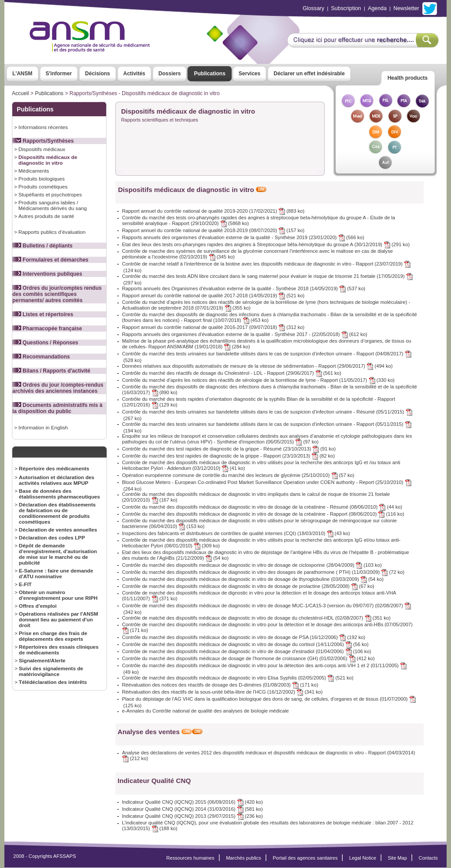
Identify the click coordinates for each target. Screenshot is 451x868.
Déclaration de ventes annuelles (58, 530)
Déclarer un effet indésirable (309, 74)
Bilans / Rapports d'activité (51, 371)
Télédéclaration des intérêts (53, 682)
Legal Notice (363, 858)
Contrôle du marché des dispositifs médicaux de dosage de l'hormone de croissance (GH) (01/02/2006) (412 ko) (248, 658)
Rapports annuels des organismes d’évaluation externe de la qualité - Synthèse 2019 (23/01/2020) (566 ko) (243, 237)
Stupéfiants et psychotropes (50, 194)
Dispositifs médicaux (42, 149)
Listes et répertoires (43, 314)
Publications (209, 74)
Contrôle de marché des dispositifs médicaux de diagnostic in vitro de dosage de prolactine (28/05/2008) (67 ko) (248, 586)
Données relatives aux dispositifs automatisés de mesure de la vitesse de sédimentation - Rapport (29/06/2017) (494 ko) (257, 366)
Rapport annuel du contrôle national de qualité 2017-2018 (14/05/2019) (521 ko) (213, 295)
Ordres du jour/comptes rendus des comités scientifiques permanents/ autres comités (57, 294)
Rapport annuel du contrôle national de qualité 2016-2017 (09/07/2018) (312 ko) (213, 327)
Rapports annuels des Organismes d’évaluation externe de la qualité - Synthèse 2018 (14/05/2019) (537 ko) (244, 288)
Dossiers (170, 74)
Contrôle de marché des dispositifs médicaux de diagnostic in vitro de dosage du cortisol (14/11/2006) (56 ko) (245, 644)
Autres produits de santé (46, 216)
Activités (134, 74)
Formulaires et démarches (50, 260)
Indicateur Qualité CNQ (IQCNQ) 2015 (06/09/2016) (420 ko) (192, 802)
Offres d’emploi (38, 606)
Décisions (98, 74)
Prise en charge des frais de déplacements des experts (53, 636)
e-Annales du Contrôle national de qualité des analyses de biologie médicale (205, 711)
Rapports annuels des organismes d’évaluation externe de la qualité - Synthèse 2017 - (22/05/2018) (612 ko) (245, 334)
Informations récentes (43, 127)
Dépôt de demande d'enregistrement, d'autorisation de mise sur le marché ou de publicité (58, 554)
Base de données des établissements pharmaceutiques (59, 494)
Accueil (20, 93)
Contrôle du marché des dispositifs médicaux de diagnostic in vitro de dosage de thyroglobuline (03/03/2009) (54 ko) (253, 579)
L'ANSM (22, 74)
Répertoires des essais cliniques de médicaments (59, 650)
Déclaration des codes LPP (52, 537)
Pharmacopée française (47, 329)
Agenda (377, 8)
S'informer (59, 74)
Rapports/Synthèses (43, 141)
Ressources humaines (190, 858)
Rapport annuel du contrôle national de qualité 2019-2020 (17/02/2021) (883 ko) (213, 211)
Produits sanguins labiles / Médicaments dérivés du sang (53, 205)
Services (250, 74)
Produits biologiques (42, 179)
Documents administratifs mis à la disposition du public (57, 408)
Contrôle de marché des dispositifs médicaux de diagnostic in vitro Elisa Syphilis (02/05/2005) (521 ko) (238, 678)
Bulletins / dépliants (43, 246)
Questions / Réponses (45, 343)
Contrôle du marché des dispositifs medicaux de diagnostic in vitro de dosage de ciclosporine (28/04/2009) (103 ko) (252, 565)
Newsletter (406, 8)
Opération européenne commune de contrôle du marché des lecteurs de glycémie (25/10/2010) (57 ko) (238, 475)
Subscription (346, 8)
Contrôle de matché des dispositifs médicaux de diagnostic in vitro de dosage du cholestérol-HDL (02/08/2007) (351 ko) (256, 618)
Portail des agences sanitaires (305, 858)
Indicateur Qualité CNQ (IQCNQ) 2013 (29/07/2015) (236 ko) (192, 816)
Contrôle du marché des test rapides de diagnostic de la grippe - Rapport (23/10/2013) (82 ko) (228, 456)
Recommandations (41, 357)
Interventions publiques (47, 274)
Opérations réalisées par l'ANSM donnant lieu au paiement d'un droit (59, 619)
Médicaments (34, 171)
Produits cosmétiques (43, 187)
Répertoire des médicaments (54, 468)
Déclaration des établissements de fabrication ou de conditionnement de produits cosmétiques (57, 513)
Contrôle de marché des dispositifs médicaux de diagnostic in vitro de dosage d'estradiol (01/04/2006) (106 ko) (247, 651)
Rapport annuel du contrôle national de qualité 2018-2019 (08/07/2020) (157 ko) (213, 230)
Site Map (398, 858)
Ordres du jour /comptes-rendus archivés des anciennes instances (58, 388)
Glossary (313, 8)
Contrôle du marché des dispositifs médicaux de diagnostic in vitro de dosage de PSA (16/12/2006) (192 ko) (244, 637)
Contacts (428, 858)
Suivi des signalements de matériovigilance (51, 671)
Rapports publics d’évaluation (52, 232)
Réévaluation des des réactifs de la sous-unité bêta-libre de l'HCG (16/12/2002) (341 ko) (222, 692)
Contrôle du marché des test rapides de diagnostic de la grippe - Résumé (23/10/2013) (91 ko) (229, 449)
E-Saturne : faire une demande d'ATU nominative (56, 573)
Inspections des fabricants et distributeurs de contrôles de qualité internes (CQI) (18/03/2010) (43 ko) (236, 533)
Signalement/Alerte (42, 660)
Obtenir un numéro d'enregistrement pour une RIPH (58, 595)
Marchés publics (244, 858)
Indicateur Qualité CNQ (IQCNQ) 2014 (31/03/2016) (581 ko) (192, 809)
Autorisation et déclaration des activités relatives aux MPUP (57, 480)
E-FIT (25, 584)
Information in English (43, 427)
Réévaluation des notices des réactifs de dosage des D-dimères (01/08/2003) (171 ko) (220, 685)
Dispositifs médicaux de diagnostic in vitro (48, 160)
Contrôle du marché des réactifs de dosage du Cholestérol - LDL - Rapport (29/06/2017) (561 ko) (232, 373)
